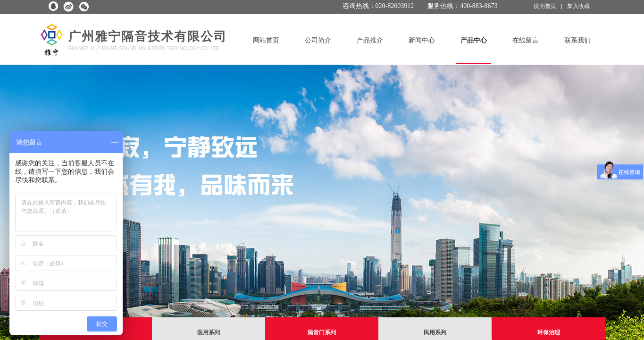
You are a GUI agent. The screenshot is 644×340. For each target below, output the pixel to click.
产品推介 (370, 40)
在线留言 (526, 40)
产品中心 (474, 40)
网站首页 (266, 40)
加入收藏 (578, 6)
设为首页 (545, 6)
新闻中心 (422, 40)
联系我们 (577, 40)
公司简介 (318, 40)
